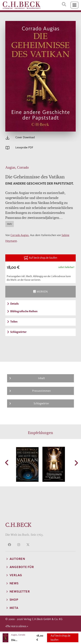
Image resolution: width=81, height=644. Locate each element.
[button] (7, 463)
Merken (40, 292)
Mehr (10, 224)
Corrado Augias (20, 235)
